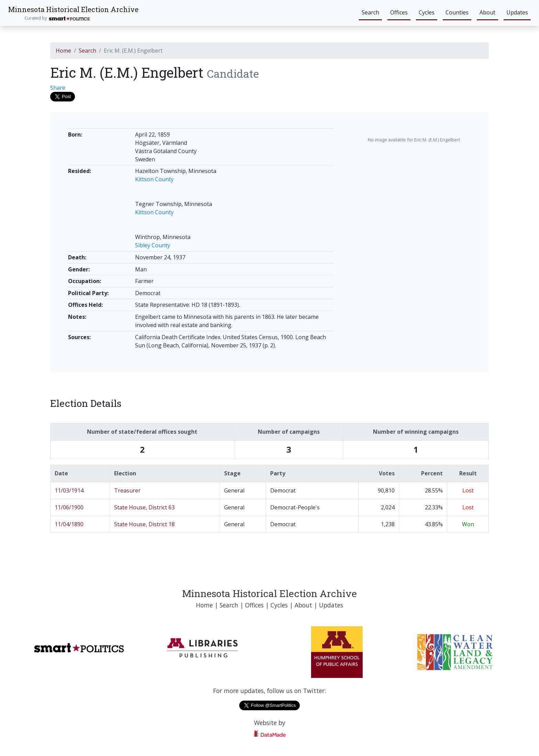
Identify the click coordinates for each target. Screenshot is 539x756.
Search (370, 12)
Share (58, 88)
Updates (517, 12)
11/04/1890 (69, 524)
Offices (399, 12)
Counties (457, 12)
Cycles (427, 12)
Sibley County (153, 245)
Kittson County (154, 179)
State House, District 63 (144, 507)
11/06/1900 (69, 507)
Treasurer (127, 490)
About (487, 12)
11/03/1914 (69, 490)
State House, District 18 (144, 524)
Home (63, 51)
